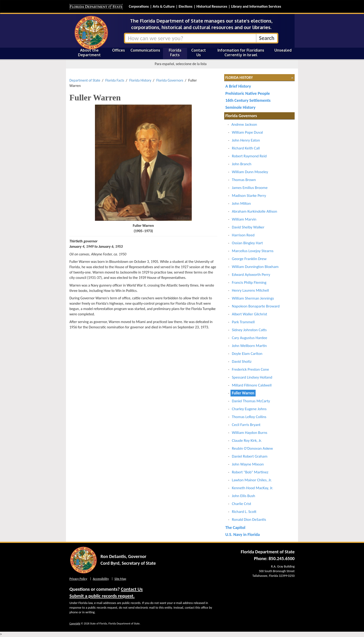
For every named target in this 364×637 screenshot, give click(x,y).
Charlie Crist (242, 504)
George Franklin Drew (249, 259)
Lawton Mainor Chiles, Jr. (252, 480)
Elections (185, 6)
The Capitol (235, 527)
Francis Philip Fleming (249, 282)
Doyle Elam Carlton (247, 354)
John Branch (242, 164)
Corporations (139, 6)
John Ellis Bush (244, 496)
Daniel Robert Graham (250, 456)
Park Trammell (243, 322)
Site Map (120, 579)
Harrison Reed (243, 235)
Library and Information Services (256, 6)
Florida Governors (170, 80)
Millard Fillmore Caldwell (252, 385)
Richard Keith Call (246, 148)
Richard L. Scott (244, 512)
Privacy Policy (78, 579)
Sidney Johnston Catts (249, 330)
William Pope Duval (247, 132)
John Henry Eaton (246, 140)
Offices (119, 50)
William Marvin (244, 219)
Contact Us (199, 53)
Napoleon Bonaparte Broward (256, 306)
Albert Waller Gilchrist (250, 314)
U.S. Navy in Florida (243, 534)
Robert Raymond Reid (249, 156)
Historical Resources (212, 6)
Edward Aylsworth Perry (251, 275)
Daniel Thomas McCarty (251, 401)
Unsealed (283, 50)
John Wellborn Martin (249, 346)
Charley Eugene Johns (249, 409)
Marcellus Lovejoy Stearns (253, 251)
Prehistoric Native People (248, 93)
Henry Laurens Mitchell (250, 290)
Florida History (140, 80)
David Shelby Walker (248, 227)
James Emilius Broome (250, 188)
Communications (145, 50)
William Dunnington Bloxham (255, 267)
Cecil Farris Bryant (246, 425)
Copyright (75, 624)
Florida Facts (175, 53)
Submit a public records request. (102, 596)
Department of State (85, 80)
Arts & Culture (164, 6)
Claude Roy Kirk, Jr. (247, 441)
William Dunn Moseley (250, 172)
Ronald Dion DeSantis (249, 520)
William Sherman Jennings (253, 298)
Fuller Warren (243, 393)
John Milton (241, 203)
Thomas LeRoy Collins (249, 417)
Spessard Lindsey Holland (252, 377)
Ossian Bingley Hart (247, 243)
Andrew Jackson (244, 124)
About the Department (89, 53)
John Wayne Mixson (248, 464)
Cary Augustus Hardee (250, 338)
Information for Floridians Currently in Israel (241, 53)
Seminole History (240, 107)
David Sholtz (242, 361)
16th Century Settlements (248, 100)
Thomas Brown (244, 180)
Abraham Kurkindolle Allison (255, 211)
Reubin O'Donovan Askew (252, 448)
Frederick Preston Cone (250, 369)
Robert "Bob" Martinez (250, 472)
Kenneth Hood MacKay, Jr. (253, 488)
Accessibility (101, 579)
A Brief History (238, 86)
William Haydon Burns (250, 433)
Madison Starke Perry (249, 196)
